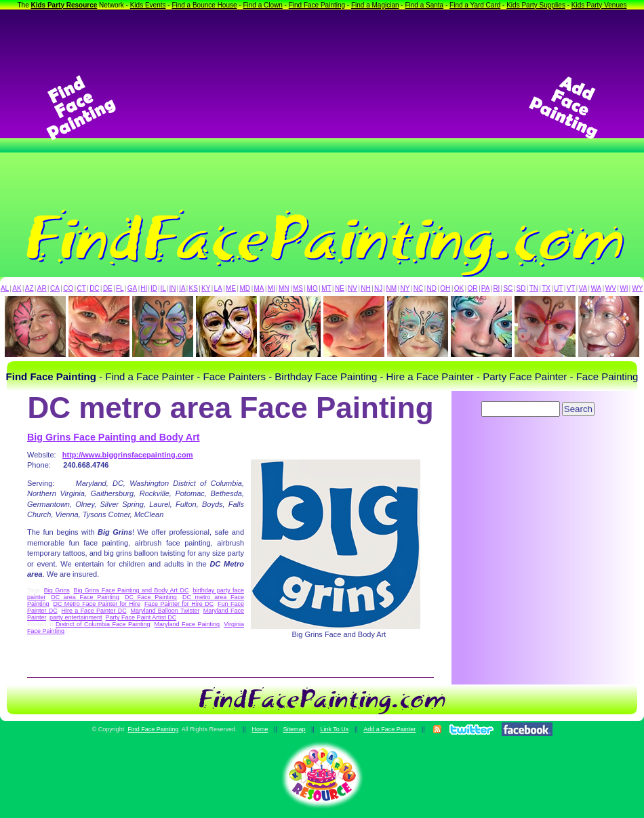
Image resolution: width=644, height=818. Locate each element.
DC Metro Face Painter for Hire (97, 604)
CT (82, 288)
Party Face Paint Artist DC (141, 617)
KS (194, 288)
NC (418, 288)
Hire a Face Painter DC (94, 611)
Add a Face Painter (389, 729)
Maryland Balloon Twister (164, 611)
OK (459, 288)
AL (5, 288)
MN (284, 288)
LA (218, 288)
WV (611, 288)
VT (571, 288)
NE (340, 288)
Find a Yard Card (475, 5)
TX (546, 288)
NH (365, 288)
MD (245, 288)
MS (298, 288)
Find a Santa (424, 5)
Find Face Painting (317, 5)
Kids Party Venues (599, 5)
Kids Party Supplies (536, 5)
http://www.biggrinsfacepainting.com (128, 455)
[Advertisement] (322, 108)
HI (144, 288)
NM (392, 288)
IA (182, 288)
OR (473, 288)
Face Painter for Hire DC (179, 604)
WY (637, 288)
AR (42, 288)
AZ (29, 288)
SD (521, 288)
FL (120, 288)
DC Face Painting (151, 597)
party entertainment (76, 617)
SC (508, 288)
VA (583, 288)
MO (313, 288)
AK (17, 288)
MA (259, 288)
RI (496, 288)
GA (132, 288)
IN (172, 288)
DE (108, 288)
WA (597, 288)
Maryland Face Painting (187, 624)
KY (206, 288)
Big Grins (57, 590)
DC (94, 288)
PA (486, 288)
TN (534, 288)
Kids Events (148, 5)
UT (558, 288)
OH (445, 288)
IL (163, 288)
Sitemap (294, 729)
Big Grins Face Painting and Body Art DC (132, 590)
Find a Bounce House (204, 5)
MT (326, 288)
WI (624, 288)
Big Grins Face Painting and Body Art (113, 437)
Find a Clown (262, 5)
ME (231, 288)
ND (432, 288)
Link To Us (334, 729)
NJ (378, 288)
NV (353, 288)
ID (154, 288)
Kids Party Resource (64, 5)
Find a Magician (375, 5)
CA (55, 288)
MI (271, 288)
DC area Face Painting (85, 597)
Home (260, 729)
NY (405, 288)
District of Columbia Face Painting (103, 624)
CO (68, 288)
